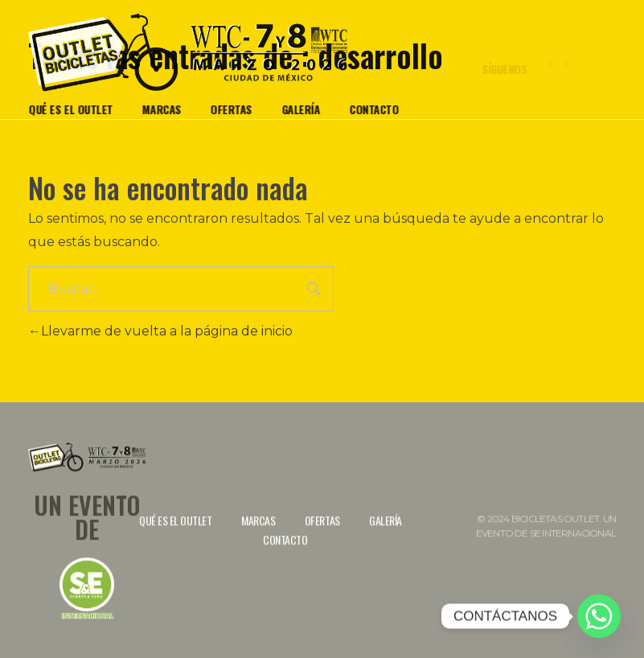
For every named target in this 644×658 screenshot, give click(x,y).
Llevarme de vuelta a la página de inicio (160, 331)
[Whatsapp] (599, 616)
